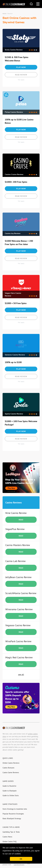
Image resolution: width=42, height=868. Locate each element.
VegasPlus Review (15, 529)
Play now (21, 67)
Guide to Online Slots (11, 795)
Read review (21, 75)
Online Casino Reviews (11, 763)
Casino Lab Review (15, 561)
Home (4, 14)
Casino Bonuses (8, 768)
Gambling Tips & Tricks (11, 832)
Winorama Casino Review (19, 609)
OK (21, 859)
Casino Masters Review (18, 545)
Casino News (7, 837)
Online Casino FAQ (10, 841)
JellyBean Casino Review (18, 577)
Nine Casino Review (16, 513)
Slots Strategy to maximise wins (15, 809)
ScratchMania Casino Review (21, 593)
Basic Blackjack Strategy (12, 818)
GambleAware (19, 865)
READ (21, 520)
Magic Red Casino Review (19, 657)
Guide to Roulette (9, 786)
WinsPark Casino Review (18, 641)
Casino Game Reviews (11, 772)
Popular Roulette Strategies (13, 814)
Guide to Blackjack (10, 791)
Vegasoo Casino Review (18, 625)
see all (21, 674)
